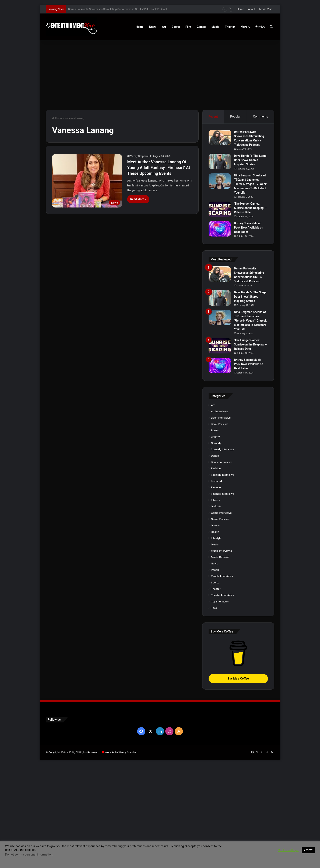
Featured (216, 584)
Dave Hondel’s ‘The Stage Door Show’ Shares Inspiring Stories (250, 160)
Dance (215, 559)
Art (164, 27)
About (252, 9)
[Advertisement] (160, 75)
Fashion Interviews (223, 578)
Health (215, 635)
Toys (214, 711)
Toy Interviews (220, 704)
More (244, 27)
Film (188, 27)
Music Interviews (221, 654)
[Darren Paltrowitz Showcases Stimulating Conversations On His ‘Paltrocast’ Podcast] (220, 137)
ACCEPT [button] (308, 850)
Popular (236, 117)
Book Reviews (220, 527)
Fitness (216, 603)
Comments (261, 117)
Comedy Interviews (223, 552)
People (215, 673)
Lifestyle (216, 641)
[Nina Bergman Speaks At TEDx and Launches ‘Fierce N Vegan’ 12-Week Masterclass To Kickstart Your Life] (220, 181)
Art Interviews (220, 514)
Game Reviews (220, 622)
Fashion (216, 571)
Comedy (216, 546)
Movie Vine (266, 9)
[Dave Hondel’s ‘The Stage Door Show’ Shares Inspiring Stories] (220, 161)
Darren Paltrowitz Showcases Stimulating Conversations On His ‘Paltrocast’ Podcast (118, 9)
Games (201, 27)
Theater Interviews (222, 698)
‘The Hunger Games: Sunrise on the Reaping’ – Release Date (251, 208)
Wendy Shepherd (139, 156)
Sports (215, 685)
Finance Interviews (223, 597)
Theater (230, 27)
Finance (216, 590)
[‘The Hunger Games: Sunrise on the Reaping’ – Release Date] (220, 209)
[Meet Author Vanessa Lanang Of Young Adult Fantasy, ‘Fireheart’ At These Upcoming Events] (87, 181)
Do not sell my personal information (29, 855)
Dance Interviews (222, 565)
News (153, 27)
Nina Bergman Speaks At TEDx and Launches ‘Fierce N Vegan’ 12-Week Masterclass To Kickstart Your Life (250, 184)
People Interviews (222, 679)
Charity (215, 540)
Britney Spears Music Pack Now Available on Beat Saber (249, 228)
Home (241, 9)
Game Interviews (221, 616)
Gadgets (216, 609)
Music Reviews (220, 660)
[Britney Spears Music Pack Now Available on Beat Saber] (220, 229)
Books (176, 27)
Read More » (138, 199)
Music (215, 27)
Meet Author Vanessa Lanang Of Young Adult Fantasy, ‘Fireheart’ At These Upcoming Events (159, 168)
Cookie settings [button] (288, 850)
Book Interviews (221, 521)
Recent (213, 117)
